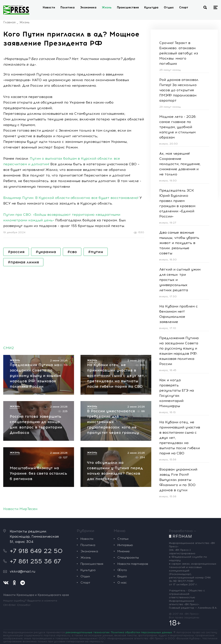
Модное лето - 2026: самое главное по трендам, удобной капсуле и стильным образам (178, 127)
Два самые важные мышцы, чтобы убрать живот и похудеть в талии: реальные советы (179, 243)
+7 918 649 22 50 (36, 501)
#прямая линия (23, 262)
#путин (96, 252)
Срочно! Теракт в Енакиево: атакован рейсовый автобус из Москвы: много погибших (179, 53)
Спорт (184, 7)
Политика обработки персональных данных (141, 582)
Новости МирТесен (20, 459)
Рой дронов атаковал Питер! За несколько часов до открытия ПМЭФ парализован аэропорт (179, 90)
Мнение (124, 501)
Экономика (88, 7)
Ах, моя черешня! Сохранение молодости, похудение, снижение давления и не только (180, 164)
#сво (72, 252)
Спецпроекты (128, 507)
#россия (16, 252)
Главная (9, 22)
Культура (151, 7)
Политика (68, 7)
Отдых (169, 7)
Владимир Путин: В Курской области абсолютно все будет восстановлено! (71, 198)
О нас (122, 532)
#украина (46, 252)
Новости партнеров (133, 514)
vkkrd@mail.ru (22, 521)
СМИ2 (9, 348)
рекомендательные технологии (88, 582)
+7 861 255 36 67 (35, 511)
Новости (49, 7)
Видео (122, 526)
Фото (122, 520)
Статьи (123, 489)
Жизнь (107, 7)
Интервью (125, 495)
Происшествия (128, 7)
